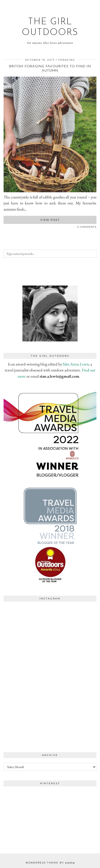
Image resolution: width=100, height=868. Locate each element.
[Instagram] (27, 627)
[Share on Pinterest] (10, 228)
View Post (50, 220)
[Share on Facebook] (5, 228)
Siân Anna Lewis (76, 364)
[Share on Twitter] (7, 228)
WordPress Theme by (50, 863)
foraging (67, 60)
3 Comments (87, 227)
